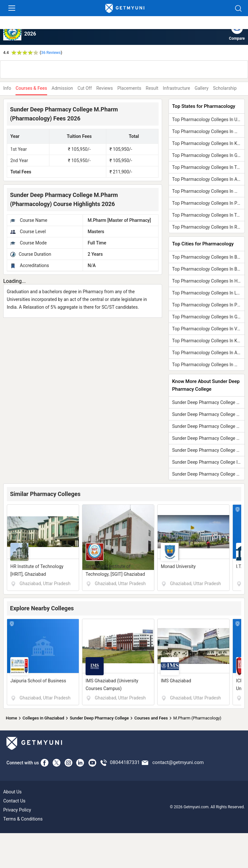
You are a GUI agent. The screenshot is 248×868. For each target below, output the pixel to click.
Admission (62, 88)
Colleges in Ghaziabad (43, 718)
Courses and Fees (151, 718)
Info (7, 88)
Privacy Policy (17, 810)
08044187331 (125, 762)
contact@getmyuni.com (178, 762)
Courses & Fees (31, 88)
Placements (129, 88)
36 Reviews (51, 53)
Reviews (104, 88)
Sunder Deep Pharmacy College (99, 718)
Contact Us (14, 801)
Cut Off (85, 88)
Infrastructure (176, 88)
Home (11, 718)
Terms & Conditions (23, 819)
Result (152, 88)
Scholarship (225, 88)
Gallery (202, 88)
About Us (12, 792)
